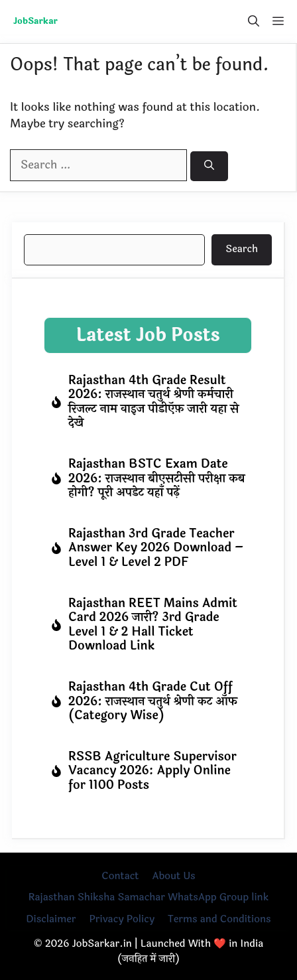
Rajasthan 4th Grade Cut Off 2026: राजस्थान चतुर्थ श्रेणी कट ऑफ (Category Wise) (153, 701)
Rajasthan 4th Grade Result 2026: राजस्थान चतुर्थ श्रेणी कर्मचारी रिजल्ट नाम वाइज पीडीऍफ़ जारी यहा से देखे (153, 402)
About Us (173, 876)
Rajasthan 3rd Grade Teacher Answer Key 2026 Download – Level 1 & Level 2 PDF (156, 548)
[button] (254, 22)
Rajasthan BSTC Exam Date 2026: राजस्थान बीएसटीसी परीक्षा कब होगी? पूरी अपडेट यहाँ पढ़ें (157, 478)
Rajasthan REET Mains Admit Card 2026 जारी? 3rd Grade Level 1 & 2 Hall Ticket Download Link (153, 625)
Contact (120, 876)
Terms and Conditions (219, 919)
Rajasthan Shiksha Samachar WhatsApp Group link (148, 897)
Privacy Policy (122, 919)
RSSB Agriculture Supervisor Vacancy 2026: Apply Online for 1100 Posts (152, 771)
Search (242, 249)
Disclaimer (51, 919)
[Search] (209, 166)
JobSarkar (35, 21)
